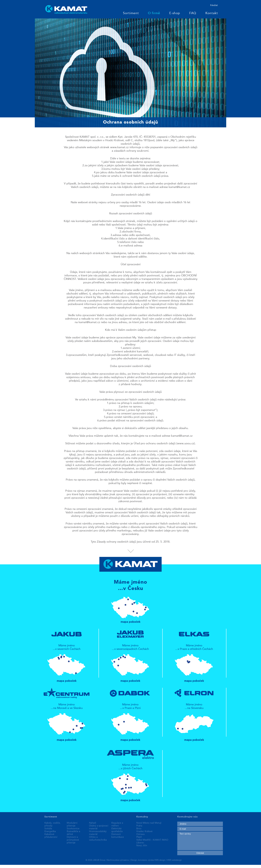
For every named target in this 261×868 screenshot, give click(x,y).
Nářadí (93, 823)
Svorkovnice (73, 829)
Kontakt (212, 13)
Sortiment (131, 13)
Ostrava (140, 834)
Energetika (50, 831)
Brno (139, 829)
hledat (214, 5)
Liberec (140, 843)
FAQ (193, 13)
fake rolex (69, 866)
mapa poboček (131, 608)
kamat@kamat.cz (179, 187)
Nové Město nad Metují (149, 823)
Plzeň (139, 837)
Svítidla (48, 829)
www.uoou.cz (186, 444)
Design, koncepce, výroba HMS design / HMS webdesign (156, 860)
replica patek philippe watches (18, 866)
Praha (139, 826)
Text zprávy (200, 841)
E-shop (175, 13)
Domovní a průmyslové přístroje (73, 840)
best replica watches (50, 866)
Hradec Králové (144, 831)
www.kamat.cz (119, 147)
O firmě (154, 13)
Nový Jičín (142, 846)
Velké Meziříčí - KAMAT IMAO (152, 840)
